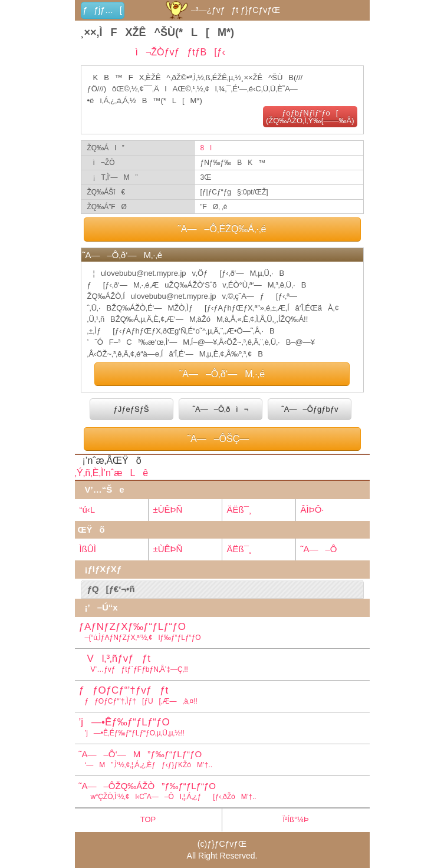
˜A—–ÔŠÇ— (222, 439)
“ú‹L (88, 509)
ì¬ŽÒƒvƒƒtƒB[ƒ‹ (177, 52)
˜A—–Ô (319, 549)
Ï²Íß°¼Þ (295, 819)
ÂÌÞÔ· (313, 509)
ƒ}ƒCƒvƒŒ (227, 844)
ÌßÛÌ (88, 549)
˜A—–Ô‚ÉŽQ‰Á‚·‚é (222, 229)
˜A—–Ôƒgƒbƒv (310, 409)
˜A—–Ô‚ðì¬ (221, 409)
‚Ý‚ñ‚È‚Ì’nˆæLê (112, 473)
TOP (148, 819)
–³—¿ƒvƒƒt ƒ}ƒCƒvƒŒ (222, 10)
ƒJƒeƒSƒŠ (131, 409)
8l (206, 148)
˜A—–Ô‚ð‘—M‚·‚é (222, 374)
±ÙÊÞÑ (168, 509)
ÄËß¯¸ (239, 509)
